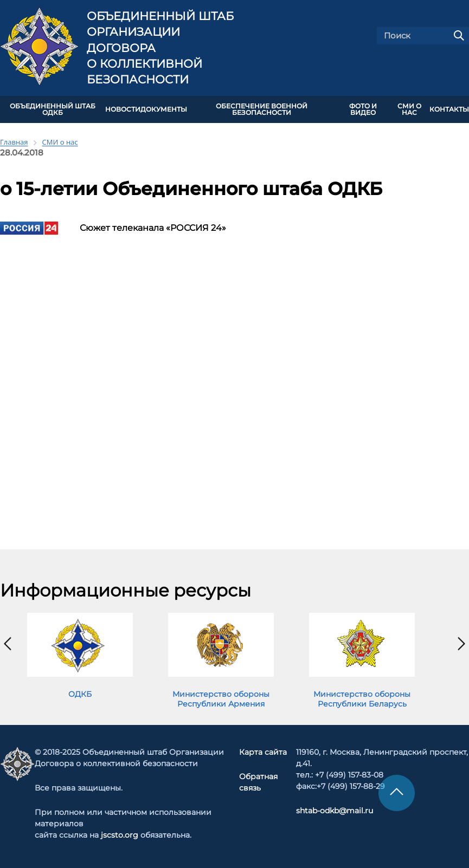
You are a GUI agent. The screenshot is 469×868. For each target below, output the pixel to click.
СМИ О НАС (409, 109)
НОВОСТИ (123, 109)
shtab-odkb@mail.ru (335, 811)
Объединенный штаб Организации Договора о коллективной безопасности (160, 48)
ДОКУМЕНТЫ (164, 109)
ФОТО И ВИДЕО (363, 109)
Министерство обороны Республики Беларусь (362, 699)
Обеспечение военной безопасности (262, 109)
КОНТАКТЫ (449, 109)
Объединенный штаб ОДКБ (53, 109)
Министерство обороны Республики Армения (221, 699)
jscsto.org (120, 835)
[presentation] (8, 644)
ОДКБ (80, 694)
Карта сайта (263, 752)
